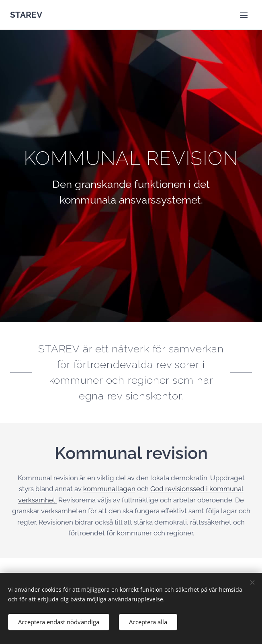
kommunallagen (109, 489)
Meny (244, 15)
